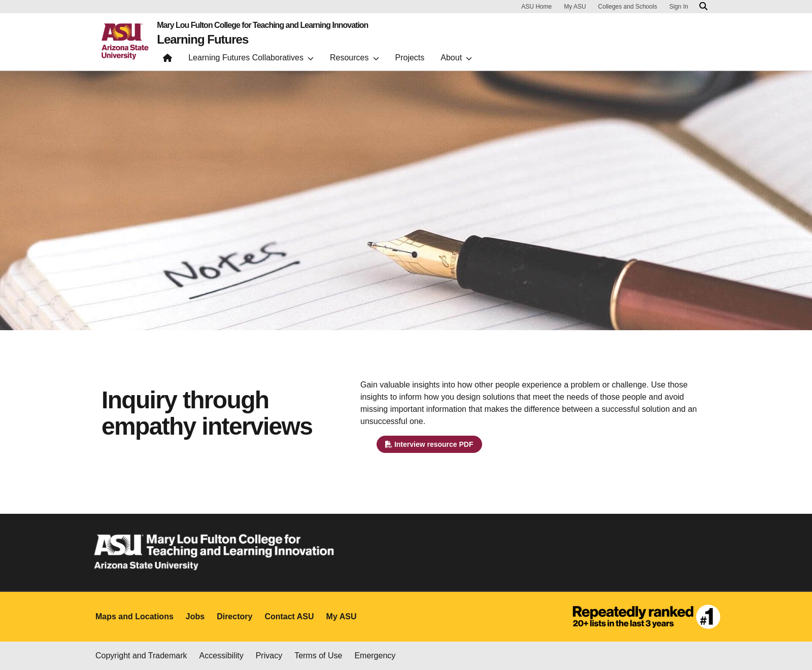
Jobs (195, 616)
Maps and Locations (134, 616)
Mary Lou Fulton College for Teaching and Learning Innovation (262, 25)
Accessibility (222, 656)
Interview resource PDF (429, 444)
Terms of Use (318, 656)
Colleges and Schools (628, 7)
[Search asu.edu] (703, 7)
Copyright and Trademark (141, 656)
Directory (234, 616)
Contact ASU (289, 616)
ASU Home (536, 7)
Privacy (269, 656)
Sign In (679, 7)
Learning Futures (202, 40)
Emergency (375, 656)
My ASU (575, 7)
